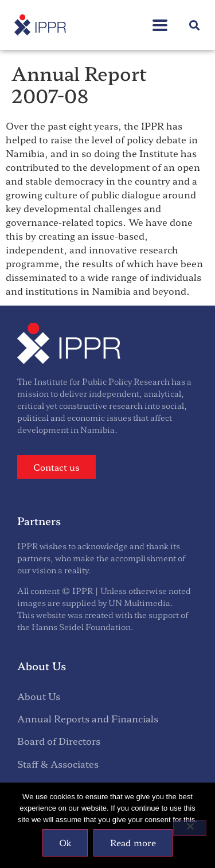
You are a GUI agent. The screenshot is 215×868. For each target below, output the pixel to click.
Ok (65, 842)
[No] (190, 828)
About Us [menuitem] (39, 696)
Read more (133, 842)
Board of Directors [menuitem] (59, 741)
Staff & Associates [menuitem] (58, 764)
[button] (194, 25)
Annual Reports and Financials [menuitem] (88, 718)
